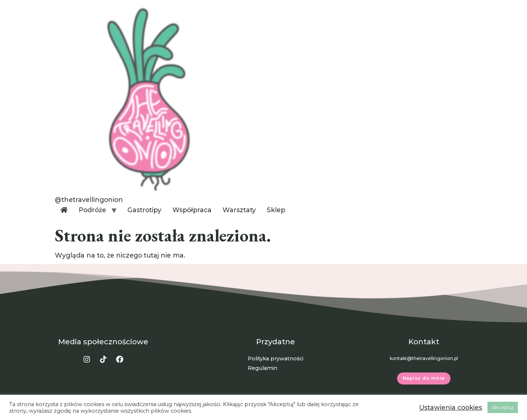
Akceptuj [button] (503, 407)
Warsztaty (239, 210)
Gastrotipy (144, 210)
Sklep (276, 210)
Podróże (92, 210)
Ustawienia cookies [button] (451, 408)
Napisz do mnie (424, 378)
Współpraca (192, 210)
